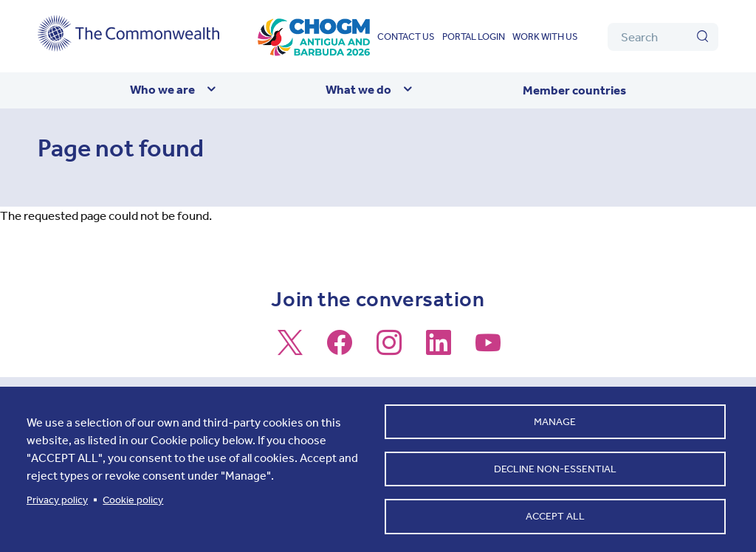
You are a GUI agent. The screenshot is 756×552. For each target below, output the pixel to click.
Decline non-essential (555, 468)
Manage (555, 420)
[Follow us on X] (290, 349)
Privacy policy (57, 498)
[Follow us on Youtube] (488, 349)
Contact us (406, 37)
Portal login (474, 37)
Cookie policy (133, 498)
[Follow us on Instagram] (389, 349)
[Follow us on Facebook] (340, 349)
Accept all (555, 515)
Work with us (545, 37)
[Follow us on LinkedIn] (439, 349)
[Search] (663, 37)
